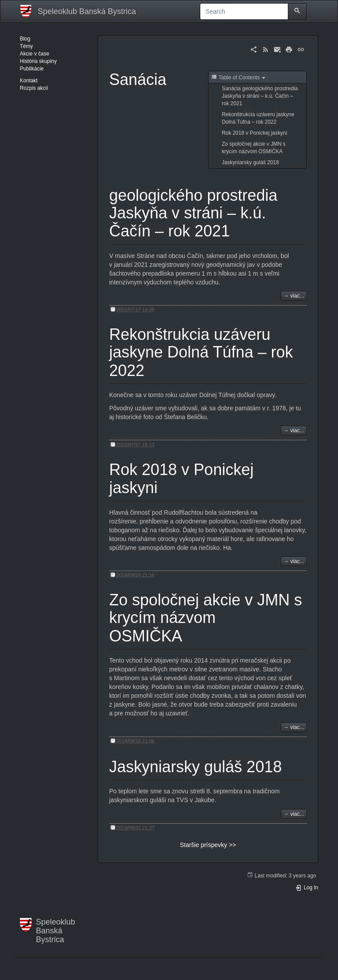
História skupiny (38, 61)
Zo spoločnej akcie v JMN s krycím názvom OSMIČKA (254, 148)
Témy (26, 46)
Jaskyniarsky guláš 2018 (250, 162)
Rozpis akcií (34, 88)
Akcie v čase (35, 54)
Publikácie (32, 69)
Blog (25, 39)
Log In (307, 888)
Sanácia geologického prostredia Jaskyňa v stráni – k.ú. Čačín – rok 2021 (260, 96)
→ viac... (294, 296)
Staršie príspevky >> (208, 845)
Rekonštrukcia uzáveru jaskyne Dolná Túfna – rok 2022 (258, 118)
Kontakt (29, 81)
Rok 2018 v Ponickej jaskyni (254, 133)
